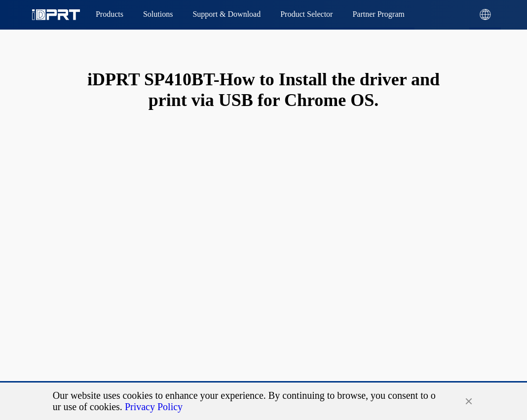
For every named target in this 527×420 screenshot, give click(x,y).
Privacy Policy (154, 407)
